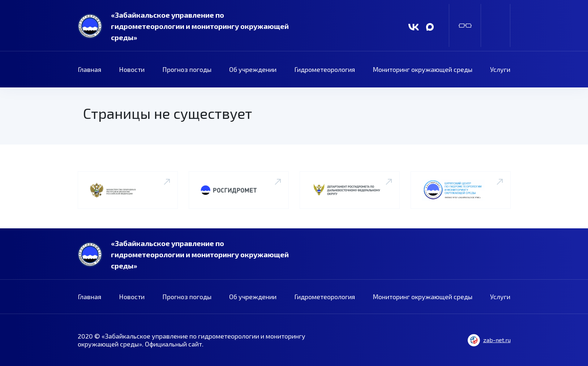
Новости (132, 69)
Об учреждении (253, 69)
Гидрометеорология (325, 69)
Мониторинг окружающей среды (422, 69)
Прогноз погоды (187, 69)
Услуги (500, 69)
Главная (89, 69)
